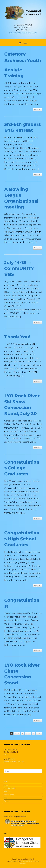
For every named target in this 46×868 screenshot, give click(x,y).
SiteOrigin (23, 863)
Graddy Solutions (26, 861)
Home (6, 782)
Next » (39, 734)
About (6, 785)
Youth (6, 798)
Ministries (7, 791)
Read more (37, 110)
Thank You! (17, 337)
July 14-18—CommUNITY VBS (19, 268)
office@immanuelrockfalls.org (23, 33)
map (5, 754)
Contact (6, 801)
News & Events (9, 795)
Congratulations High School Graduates (22, 539)
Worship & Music (10, 788)
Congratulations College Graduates (22, 468)
